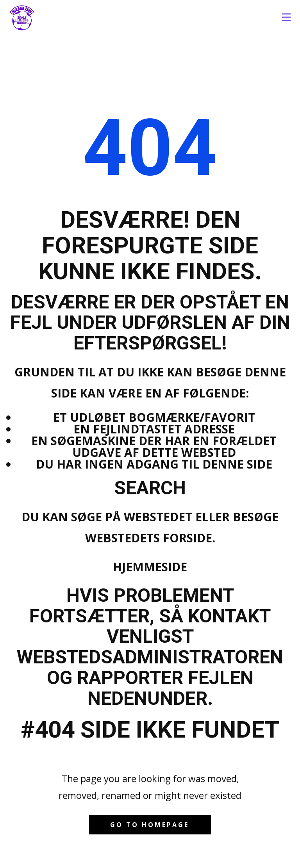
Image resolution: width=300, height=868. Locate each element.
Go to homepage (150, 825)
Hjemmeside (150, 567)
